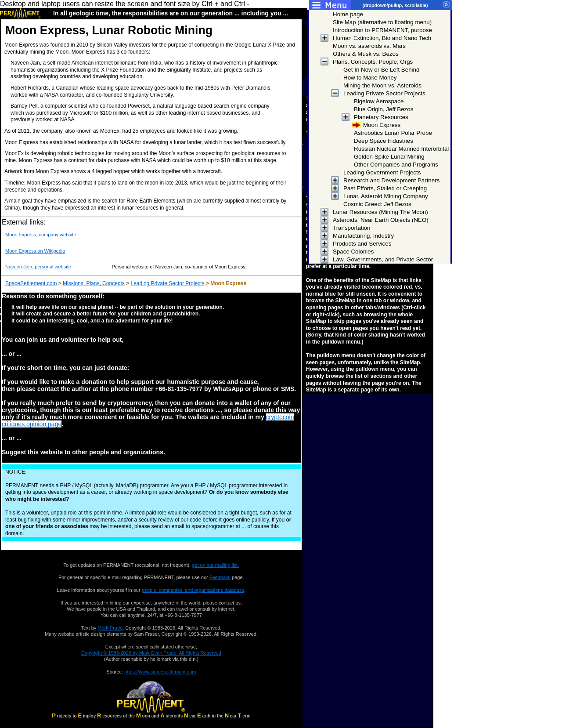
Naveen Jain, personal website (38, 267)
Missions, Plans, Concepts (94, 283)
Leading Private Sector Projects (168, 283)
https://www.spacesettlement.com (160, 672)
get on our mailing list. (215, 565)
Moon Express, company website (41, 235)
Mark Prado (110, 628)
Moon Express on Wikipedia (35, 251)
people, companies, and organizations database (193, 590)
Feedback (220, 577)
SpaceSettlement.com (31, 283)
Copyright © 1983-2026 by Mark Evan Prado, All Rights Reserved (151, 653)
